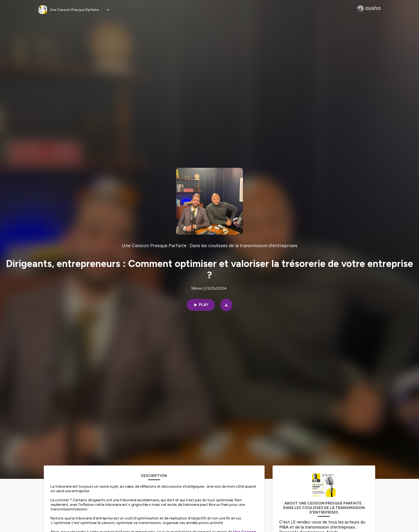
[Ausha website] (369, 9)
